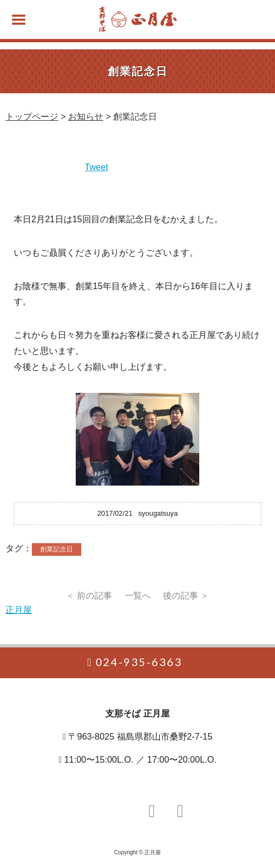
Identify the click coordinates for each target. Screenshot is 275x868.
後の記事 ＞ (186, 596)
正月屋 (19, 610)
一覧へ (138, 596)
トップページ (32, 117)
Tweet (96, 167)
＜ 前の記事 (89, 596)
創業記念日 (57, 549)
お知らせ (86, 117)
